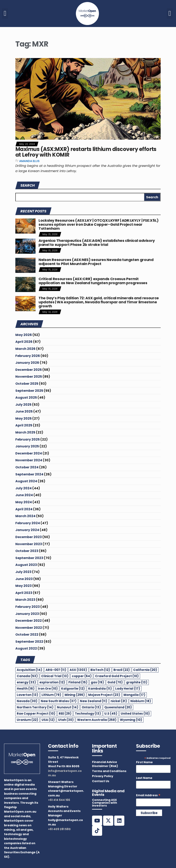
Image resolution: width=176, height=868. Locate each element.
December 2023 (29, 537)
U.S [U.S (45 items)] (111, 714)
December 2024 (29, 453)
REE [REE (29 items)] (65, 714)
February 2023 (28, 607)
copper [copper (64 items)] (82, 676)
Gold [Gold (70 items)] (115, 682)
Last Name (144, 778)
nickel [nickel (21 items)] (119, 701)
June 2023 (24, 579)
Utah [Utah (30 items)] (66, 720)
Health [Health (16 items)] (26, 689)
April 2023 (24, 593)
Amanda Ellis (29, 161)
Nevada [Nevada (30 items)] (27, 701)
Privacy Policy (103, 776)
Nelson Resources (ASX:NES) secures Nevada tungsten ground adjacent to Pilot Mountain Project (96, 262)
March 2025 (25, 432)
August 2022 (26, 648)
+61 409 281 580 (59, 829)
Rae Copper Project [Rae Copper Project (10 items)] (36, 714)
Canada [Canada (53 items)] (27, 676)
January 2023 (27, 614)
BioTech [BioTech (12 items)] (100, 670)
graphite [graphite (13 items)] (137, 682)
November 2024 (29, 460)
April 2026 (24, 342)
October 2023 (27, 551)
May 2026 (24, 335)
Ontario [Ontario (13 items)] (91, 707)
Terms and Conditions (109, 771)
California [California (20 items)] (145, 670)
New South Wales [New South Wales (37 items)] (59, 701)
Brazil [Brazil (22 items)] (122, 670)
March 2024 (25, 516)
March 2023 (25, 600)
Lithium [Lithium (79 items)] (51, 695)
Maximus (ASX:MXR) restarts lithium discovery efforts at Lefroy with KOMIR (86, 152)
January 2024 (27, 530)
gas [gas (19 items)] (97, 682)
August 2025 (26, 398)
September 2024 (29, 474)
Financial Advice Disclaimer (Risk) (105, 764)
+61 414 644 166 (59, 800)
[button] (5, 14)
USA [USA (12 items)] (48, 720)
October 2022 (27, 635)
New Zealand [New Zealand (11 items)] (94, 701)
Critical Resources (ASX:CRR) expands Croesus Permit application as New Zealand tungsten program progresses (93, 281)
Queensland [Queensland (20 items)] (118, 707)
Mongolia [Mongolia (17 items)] (134, 695)
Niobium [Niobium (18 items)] (141, 701)
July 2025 (23, 405)
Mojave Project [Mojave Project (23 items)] (104, 695)
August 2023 (26, 565)
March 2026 (25, 349)
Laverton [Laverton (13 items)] (27, 695)
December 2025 (29, 370)
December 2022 (29, 621)
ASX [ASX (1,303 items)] (78, 670)
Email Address (148, 795)
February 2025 (28, 439)
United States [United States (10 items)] (135, 714)
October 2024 (27, 467)
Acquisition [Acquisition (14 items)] (29, 670)
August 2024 (26, 481)
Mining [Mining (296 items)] (75, 695)
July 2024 (24, 488)
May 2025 (24, 418)
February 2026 (28, 356)
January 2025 (27, 446)
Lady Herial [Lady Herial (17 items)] (128, 689)
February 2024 (28, 523)
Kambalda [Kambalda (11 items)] (100, 689)
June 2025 (24, 411)
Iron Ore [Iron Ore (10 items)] (48, 689)
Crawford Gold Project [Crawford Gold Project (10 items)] (117, 676)
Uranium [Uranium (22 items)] (27, 720)
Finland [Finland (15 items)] (78, 682)
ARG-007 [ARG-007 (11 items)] (56, 670)
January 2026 (27, 363)
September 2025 (29, 391)
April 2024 (24, 509)
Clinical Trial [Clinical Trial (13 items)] (55, 676)
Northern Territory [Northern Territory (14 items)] (35, 707)
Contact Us (101, 781)
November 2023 (29, 544)
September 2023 (29, 558)
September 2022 (29, 642)
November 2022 (29, 628)
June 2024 (24, 495)
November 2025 (29, 377)
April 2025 (24, 425)
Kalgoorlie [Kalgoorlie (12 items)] (73, 689)
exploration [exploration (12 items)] (52, 682)
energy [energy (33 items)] (26, 682)
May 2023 (24, 586)
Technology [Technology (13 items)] (88, 714)
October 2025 (27, 384)
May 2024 (24, 502)
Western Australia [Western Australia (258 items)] (97, 720)
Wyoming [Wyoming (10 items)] (131, 720)
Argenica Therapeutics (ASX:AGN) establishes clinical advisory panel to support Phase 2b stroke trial (97, 243)
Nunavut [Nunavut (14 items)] (68, 707)
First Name (144, 762)
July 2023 (23, 572)
